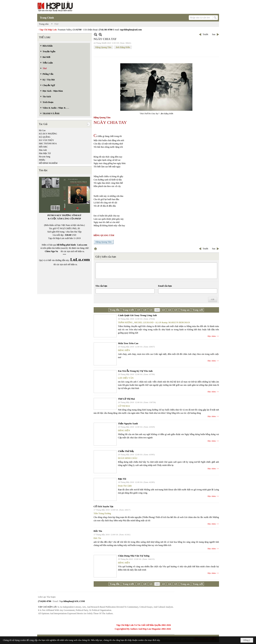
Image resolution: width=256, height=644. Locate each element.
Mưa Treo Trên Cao (128, 343)
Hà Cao (42, 130)
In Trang (95, 249)
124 (169, 310)
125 (176, 310)
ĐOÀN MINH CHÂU (128, 458)
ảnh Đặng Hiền (123, 47)
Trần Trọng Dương (102, 513)
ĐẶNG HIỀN (124, 350)
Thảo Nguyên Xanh (128, 423)
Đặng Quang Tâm (103, 47)
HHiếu (42, 160)
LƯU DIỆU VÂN (126, 378)
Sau (214, 34)
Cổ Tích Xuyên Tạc (104, 506)
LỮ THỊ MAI (124, 406)
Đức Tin (98, 531)
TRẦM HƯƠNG (125, 322)
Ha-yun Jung (45, 157)
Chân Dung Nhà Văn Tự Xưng (134, 556)
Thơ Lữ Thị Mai (126, 399)
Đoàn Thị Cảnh (125, 486)
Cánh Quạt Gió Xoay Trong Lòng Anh (137, 315)
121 (151, 310)
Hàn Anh (43, 150)
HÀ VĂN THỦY (47, 140)
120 (145, 310)
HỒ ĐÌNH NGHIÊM (48, 163)
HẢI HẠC (43, 147)
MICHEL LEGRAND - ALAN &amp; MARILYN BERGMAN (162, 322)
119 (139, 310)
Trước (205, 34)
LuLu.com (82, 245)
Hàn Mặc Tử (45, 153)
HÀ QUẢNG (45, 137)
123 (163, 310)
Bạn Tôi (122, 479)
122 (157, 310)
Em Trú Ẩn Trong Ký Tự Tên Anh (135, 371)
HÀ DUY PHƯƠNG (48, 134)
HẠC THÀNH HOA (48, 143)
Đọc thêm (212, 336)
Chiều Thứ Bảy (126, 451)
